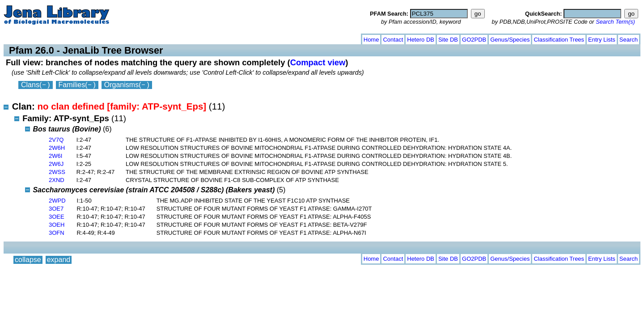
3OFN (57, 233)
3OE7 (56, 209)
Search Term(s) (615, 22)
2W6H (57, 148)
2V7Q (56, 140)
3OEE (57, 217)
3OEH (57, 225)
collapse (28, 38)
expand (59, 38)
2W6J (56, 164)
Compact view (318, 62)
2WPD (57, 201)
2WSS (57, 172)
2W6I (55, 156)
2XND (57, 180)
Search (629, 40)
